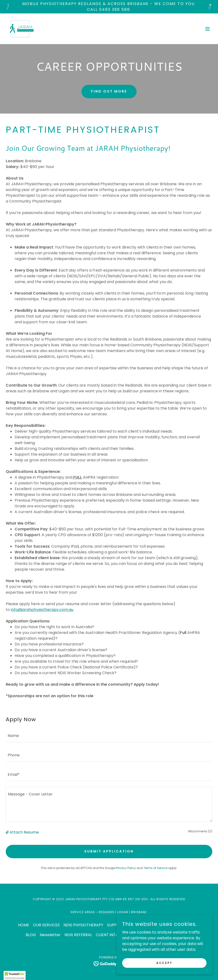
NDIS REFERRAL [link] (78, 935)
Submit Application (109, 851)
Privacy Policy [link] (126, 868)
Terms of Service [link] (155, 868)
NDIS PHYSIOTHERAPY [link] (83, 925)
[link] (22, 29)
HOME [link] (24, 925)
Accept (164, 963)
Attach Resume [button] (24, 832)
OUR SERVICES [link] (46, 925)
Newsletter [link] (50, 935)
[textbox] (109, 735)
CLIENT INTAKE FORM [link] (115, 935)
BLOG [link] (31, 935)
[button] (207, 29)
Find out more (109, 91)
